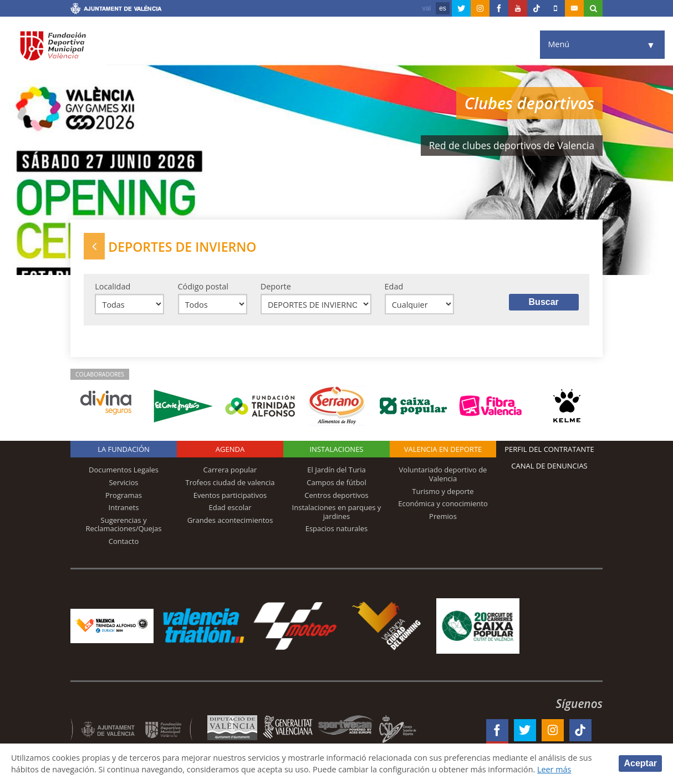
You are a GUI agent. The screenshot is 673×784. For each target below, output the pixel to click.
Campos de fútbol (336, 482)
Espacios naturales (337, 528)
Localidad (113, 286)
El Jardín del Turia (336, 470)
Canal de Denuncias (549, 466)
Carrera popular (230, 470)
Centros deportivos (336, 495)
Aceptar (640, 763)
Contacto (124, 541)
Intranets (124, 507)
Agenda (230, 449)
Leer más (555, 769)
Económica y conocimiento (443, 503)
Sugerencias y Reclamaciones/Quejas (124, 525)
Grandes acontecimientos (230, 520)
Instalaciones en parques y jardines (337, 512)
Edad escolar (230, 507)
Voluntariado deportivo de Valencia (443, 474)
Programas (124, 495)
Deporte (276, 286)
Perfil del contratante (549, 449)
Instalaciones (336, 449)
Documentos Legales (124, 470)
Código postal (203, 286)
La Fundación (124, 449)
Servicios (123, 482)
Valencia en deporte (443, 449)
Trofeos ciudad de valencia (230, 482)
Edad (394, 286)
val (427, 8)
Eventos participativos (230, 495)
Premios (443, 516)
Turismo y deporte (443, 491)
